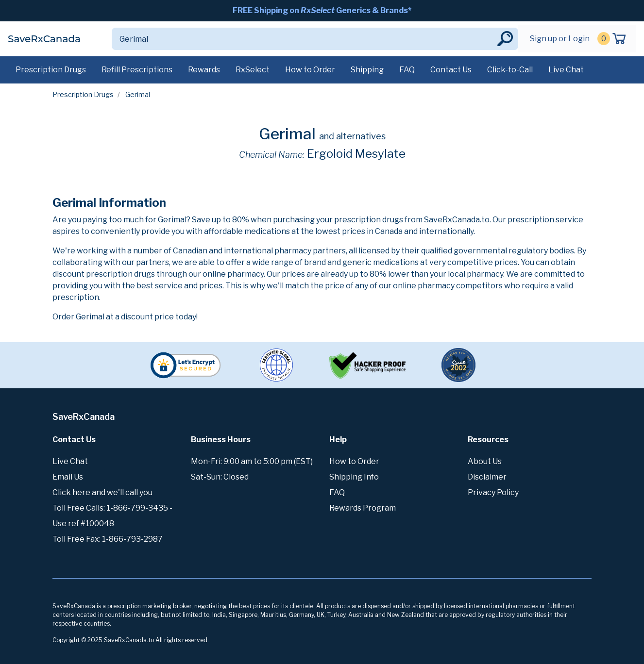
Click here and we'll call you (102, 492)
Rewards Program (363, 508)
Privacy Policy (493, 492)
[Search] (304, 39)
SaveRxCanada (44, 39)
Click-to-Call (510, 70)
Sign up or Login (560, 39)
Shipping (367, 70)
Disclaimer (487, 477)
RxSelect (253, 70)
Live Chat (566, 70)
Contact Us (451, 70)
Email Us (68, 477)
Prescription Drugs (51, 70)
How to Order (310, 70)
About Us (485, 461)
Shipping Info (354, 477)
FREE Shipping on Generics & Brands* (322, 10)
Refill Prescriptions (137, 70)
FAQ (407, 70)
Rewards (204, 70)
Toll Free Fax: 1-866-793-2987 (108, 539)
